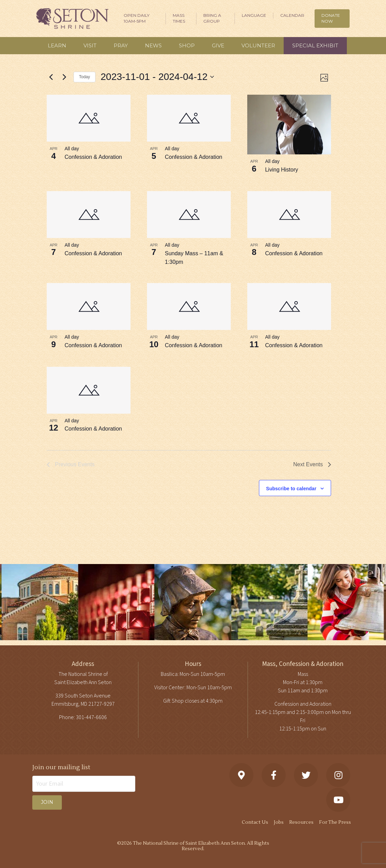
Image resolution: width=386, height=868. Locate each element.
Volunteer (258, 45)
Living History (282, 170)
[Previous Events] (51, 77)
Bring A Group (212, 18)
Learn (57, 45)
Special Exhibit (315, 45)
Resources (301, 822)
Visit (90, 45)
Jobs (279, 822)
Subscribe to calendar (291, 489)
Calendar (292, 15)
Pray (121, 45)
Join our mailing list (61, 767)
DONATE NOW (331, 18)
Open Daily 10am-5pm (137, 18)
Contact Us (255, 822)
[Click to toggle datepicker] (157, 77)
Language (254, 15)
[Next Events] (64, 77)
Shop (187, 45)
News (153, 45)
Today (84, 77)
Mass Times (179, 18)
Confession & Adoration (93, 157)
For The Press (335, 822)
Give (218, 45)
